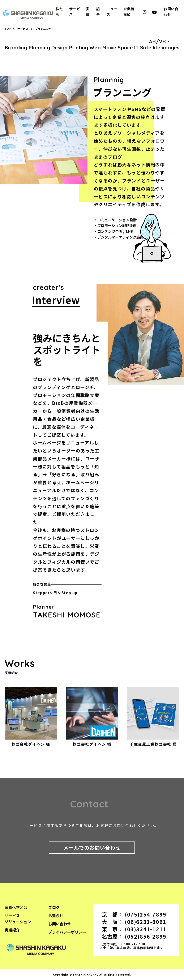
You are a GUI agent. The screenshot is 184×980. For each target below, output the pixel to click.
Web (95, 47)
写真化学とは (16, 907)
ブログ (54, 907)
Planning (39, 47)
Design (59, 47)
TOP (8, 29)
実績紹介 (12, 930)
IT (136, 47)
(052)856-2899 (146, 936)
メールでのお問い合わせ (92, 847)
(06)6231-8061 (146, 922)
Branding (16, 47)
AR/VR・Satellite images (160, 44)
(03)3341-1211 (146, 929)
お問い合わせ (60, 924)
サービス (23, 29)
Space (125, 47)
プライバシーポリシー (67, 932)
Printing (79, 47)
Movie (109, 47)
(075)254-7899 (146, 914)
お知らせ (56, 915)
